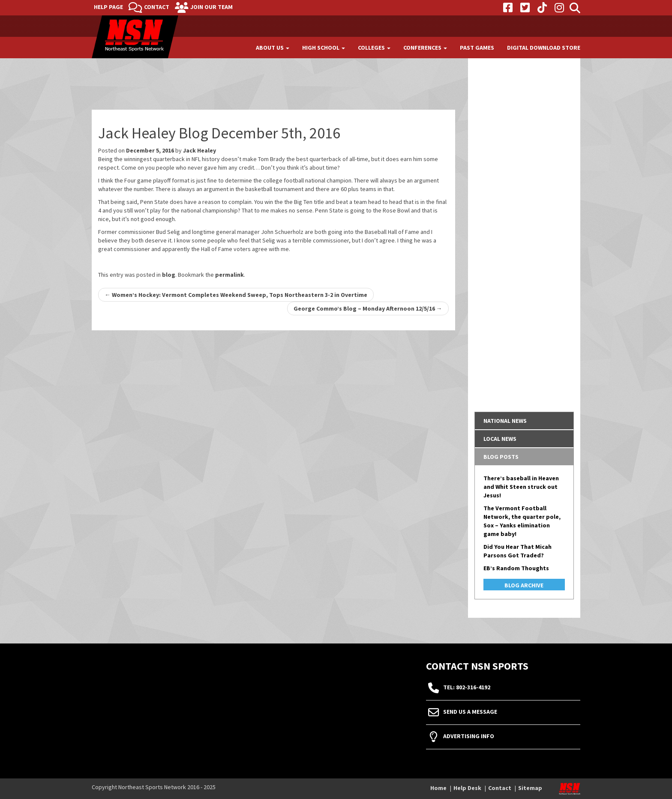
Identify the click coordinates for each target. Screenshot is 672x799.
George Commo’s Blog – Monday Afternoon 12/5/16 (368, 308)
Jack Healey (199, 150)
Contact (157, 7)
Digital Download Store (544, 48)
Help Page (108, 7)
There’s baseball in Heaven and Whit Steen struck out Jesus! (521, 487)
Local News (500, 439)
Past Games (477, 48)
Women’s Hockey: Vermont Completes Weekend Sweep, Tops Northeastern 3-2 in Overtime (236, 295)
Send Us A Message (470, 712)
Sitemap (530, 788)
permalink (229, 275)
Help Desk (467, 788)
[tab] (524, 421)
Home (438, 788)
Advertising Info (469, 736)
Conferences (425, 48)
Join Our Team (211, 7)
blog (169, 275)
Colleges (374, 48)
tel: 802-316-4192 (467, 688)
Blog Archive (524, 585)
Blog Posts (501, 457)
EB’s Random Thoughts (516, 568)
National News (505, 421)
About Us (273, 48)
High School (324, 48)
